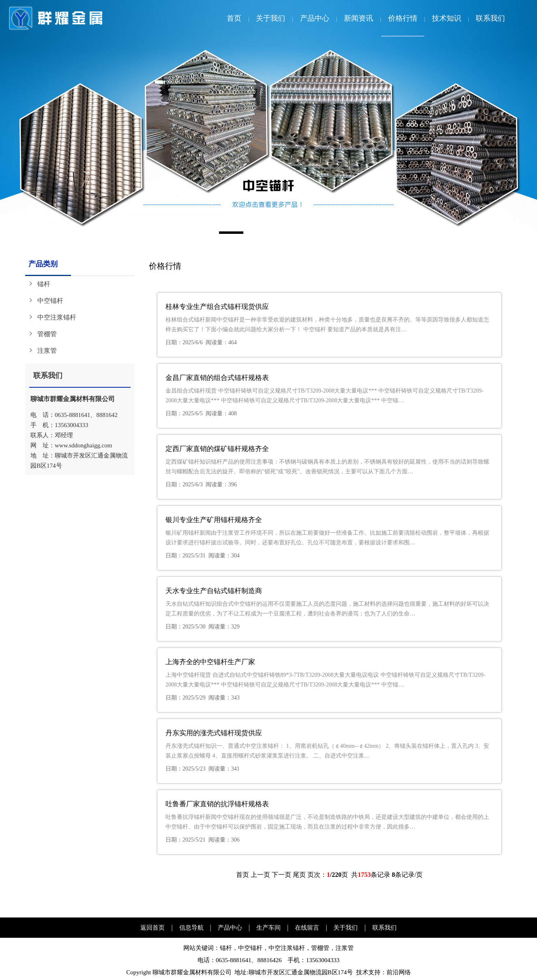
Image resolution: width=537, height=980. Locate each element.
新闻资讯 (359, 18)
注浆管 (47, 351)
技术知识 (447, 18)
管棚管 (47, 334)
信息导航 (191, 928)
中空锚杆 (50, 301)
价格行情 (403, 18)
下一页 (281, 875)
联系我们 (490, 18)
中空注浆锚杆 (57, 317)
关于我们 (271, 18)
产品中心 (315, 18)
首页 (234, 18)
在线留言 (307, 928)
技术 (362, 972)
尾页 (299, 875)
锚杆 (44, 284)
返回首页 (153, 928)
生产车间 (268, 928)
